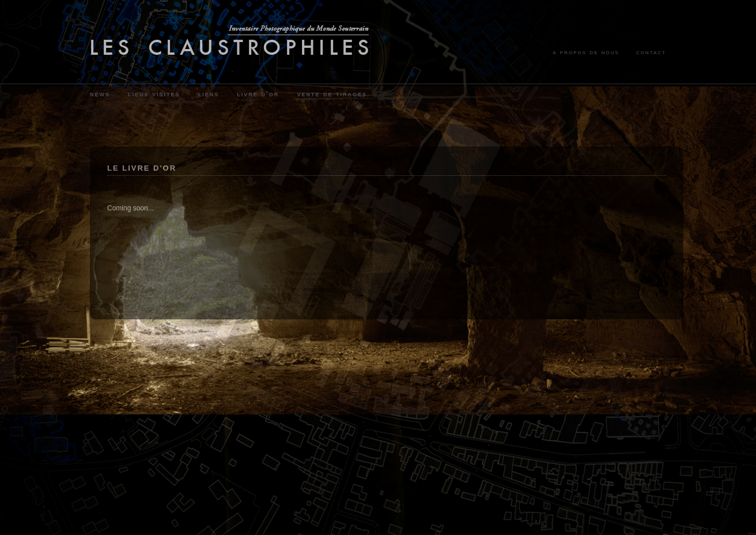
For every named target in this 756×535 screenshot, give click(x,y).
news (100, 94)
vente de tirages (332, 94)
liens (209, 94)
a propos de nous (586, 52)
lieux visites (154, 94)
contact (651, 52)
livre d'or (258, 94)
